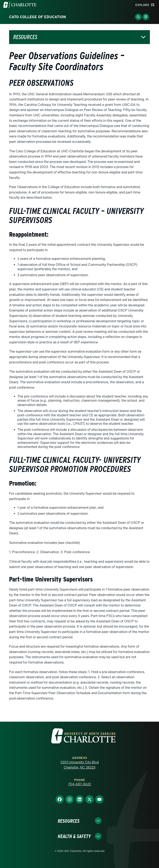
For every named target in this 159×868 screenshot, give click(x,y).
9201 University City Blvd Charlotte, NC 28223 (80, 765)
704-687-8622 (79, 784)
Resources (25, 37)
